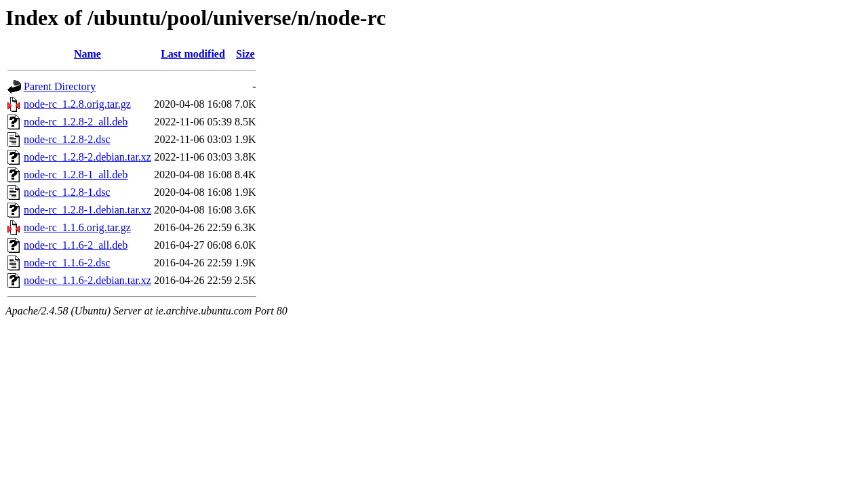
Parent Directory (60, 86)
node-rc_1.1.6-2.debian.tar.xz (87, 280)
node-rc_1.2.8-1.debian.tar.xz (87, 210)
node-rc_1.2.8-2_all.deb (76, 122)
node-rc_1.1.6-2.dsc (67, 263)
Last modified (193, 54)
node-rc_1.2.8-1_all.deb (76, 175)
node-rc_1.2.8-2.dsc (67, 139)
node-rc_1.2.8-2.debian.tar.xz (87, 157)
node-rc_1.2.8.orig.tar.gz (77, 104)
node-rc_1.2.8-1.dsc (67, 192)
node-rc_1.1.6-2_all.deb (76, 245)
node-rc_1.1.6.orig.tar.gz (77, 227)
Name (87, 54)
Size (245, 54)
